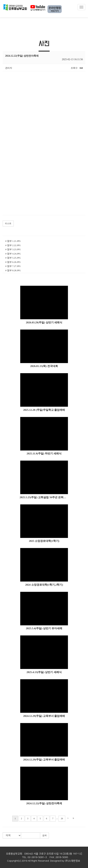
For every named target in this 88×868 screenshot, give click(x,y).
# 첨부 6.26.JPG (13, 262)
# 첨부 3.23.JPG (13, 249)
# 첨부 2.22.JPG (13, 245)
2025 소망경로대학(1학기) (44, 541)
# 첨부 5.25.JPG (13, 258)
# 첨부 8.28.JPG (13, 270)
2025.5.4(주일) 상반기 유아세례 (44, 628)
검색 (44, 835)
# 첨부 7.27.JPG (13, 266)
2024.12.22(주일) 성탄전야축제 (44, 803)
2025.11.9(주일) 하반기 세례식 (44, 453)
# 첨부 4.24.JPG (13, 254)
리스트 (8, 223)
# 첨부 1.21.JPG (13, 241)
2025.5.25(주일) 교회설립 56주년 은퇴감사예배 (44, 497)
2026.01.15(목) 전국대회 (44, 366)
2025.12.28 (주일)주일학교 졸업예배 (44, 410)
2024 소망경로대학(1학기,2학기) (44, 585)
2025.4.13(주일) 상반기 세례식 (44, 672)
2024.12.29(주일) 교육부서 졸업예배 (44, 716)
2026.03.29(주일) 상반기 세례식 (44, 322)
